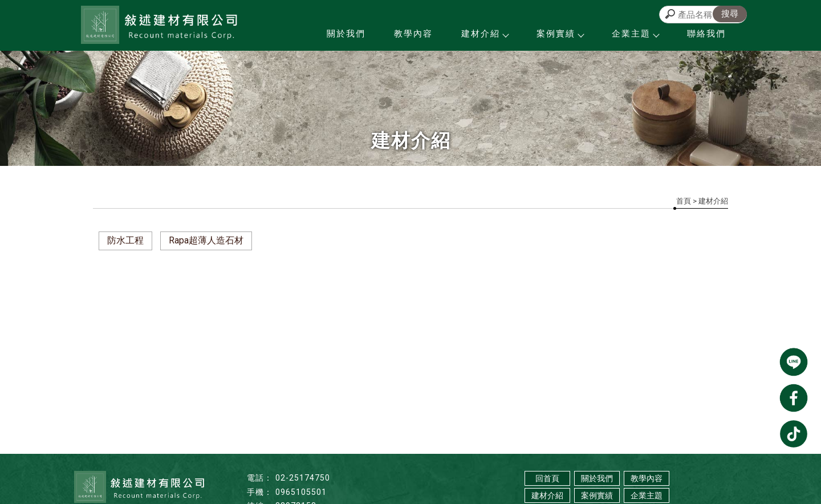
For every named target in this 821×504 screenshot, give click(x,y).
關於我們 (346, 34)
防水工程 (125, 240)
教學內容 (413, 34)
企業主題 (635, 34)
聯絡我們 (706, 34)
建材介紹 (485, 34)
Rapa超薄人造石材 (206, 240)
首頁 (684, 201)
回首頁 (547, 478)
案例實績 (560, 34)
